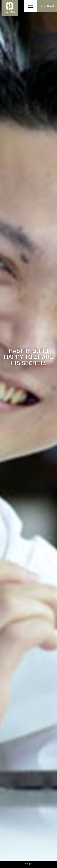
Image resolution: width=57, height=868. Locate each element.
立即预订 (29, 864)
